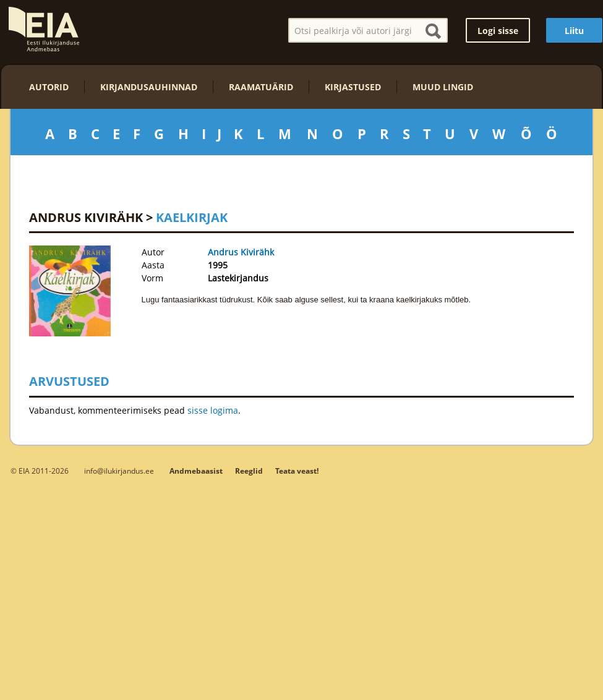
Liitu (574, 31)
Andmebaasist (196, 471)
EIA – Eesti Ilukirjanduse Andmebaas (44, 29)
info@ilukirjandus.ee (119, 471)
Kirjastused (353, 87)
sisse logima (213, 410)
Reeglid (249, 471)
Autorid (49, 87)
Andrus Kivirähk (86, 217)
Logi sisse (498, 31)
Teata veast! (297, 471)
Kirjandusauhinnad (149, 87)
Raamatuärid (261, 87)
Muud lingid (443, 87)
